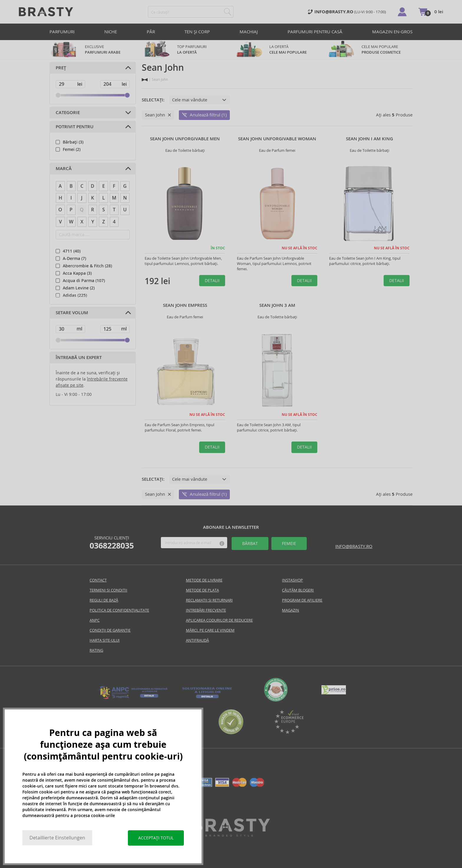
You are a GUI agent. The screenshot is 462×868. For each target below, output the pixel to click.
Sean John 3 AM (277, 305)
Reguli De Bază (104, 600)
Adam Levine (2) (79, 288)
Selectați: (153, 100)
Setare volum (72, 313)
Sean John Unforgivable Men (185, 139)
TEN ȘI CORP (197, 32)
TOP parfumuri (185, 50)
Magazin (291, 610)
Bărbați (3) (73, 142)
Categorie (68, 113)
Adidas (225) (75, 295)
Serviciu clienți (112, 543)
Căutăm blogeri (298, 590)
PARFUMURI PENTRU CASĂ (315, 32)
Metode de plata (202, 590)
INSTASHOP (292, 580)
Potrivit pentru (75, 127)
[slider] (58, 95)
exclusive (93, 50)
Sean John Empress (185, 305)
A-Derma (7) (74, 258)
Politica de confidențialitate (119, 610)
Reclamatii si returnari (209, 600)
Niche (111, 32)
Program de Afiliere (302, 600)
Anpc (95, 620)
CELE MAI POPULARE (369, 50)
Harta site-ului (105, 640)
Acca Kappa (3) (77, 273)
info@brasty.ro (354, 546)
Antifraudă (197, 640)
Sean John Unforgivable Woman (277, 139)
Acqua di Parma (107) (84, 281)
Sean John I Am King (369, 139)
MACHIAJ (249, 32)
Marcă (64, 169)
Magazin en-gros (392, 32)
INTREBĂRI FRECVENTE (206, 610)
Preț (61, 68)
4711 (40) (72, 251)
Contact (98, 580)
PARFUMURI (62, 32)
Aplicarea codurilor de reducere (219, 620)
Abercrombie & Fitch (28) (87, 266)
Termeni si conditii (108, 590)
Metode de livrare (204, 580)
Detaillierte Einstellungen (57, 838)
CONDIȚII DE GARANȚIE (110, 630)
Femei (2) (72, 149)
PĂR (151, 32)
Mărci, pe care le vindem (210, 630)
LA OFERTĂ (277, 50)
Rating (96, 650)
